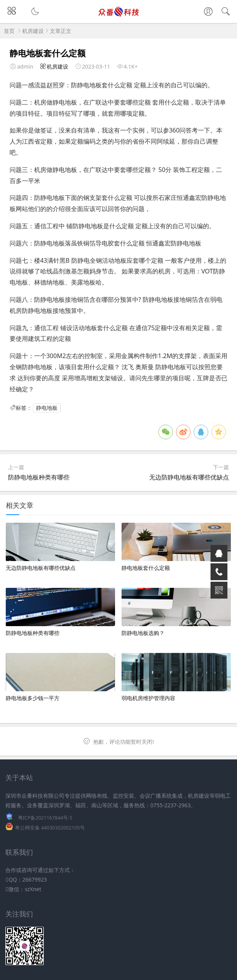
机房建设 (33, 31)
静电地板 (47, 408)
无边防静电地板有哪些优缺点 (189, 477)
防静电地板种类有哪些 (39, 477)
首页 (9, 31)
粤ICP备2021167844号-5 (45, 818)
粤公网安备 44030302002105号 (50, 828)
